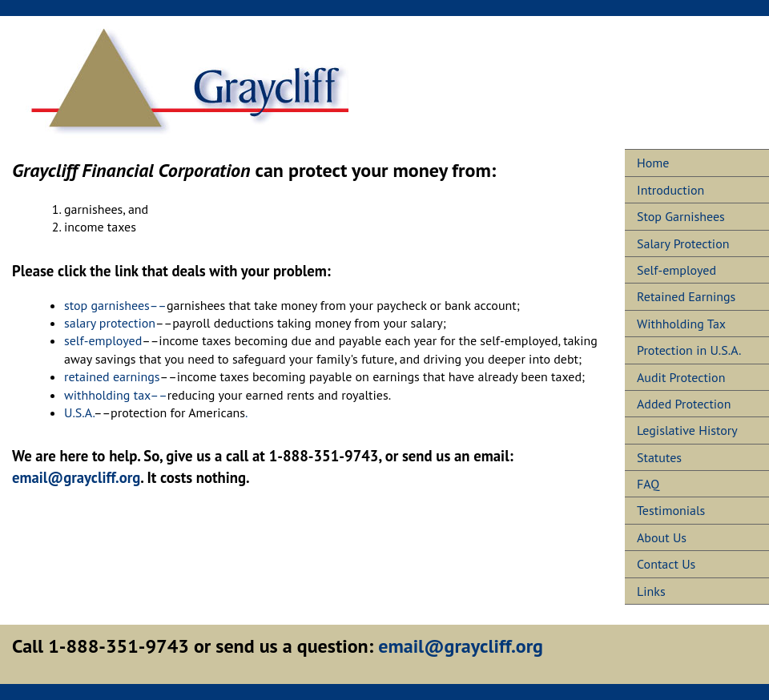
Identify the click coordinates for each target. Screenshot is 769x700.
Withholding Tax (681, 324)
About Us (662, 537)
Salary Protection (683, 243)
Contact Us (666, 564)
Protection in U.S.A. (689, 350)
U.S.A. (79, 412)
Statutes (659, 457)
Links (651, 591)
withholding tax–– (116, 395)
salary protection (110, 323)
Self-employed (676, 270)
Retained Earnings (686, 296)
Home (653, 163)
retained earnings (112, 376)
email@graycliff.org (76, 477)
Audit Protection (681, 377)
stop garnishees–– (115, 305)
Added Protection (684, 404)
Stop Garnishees (681, 216)
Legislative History (687, 430)
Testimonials (671, 510)
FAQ (648, 484)
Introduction (670, 190)
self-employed (103, 340)
